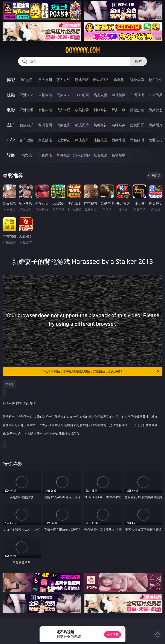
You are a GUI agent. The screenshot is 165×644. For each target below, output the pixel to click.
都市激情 (27, 140)
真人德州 (45, 80)
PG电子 (27, 80)
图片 (11, 125)
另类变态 (156, 110)
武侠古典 (82, 140)
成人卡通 (63, 110)
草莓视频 (63, 155)
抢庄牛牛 (156, 80)
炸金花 (119, 80)
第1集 (9, 384)
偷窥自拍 (27, 125)
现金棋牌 (137, 80)
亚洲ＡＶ (27, 95)
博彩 (11, 80)
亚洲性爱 (27, 110)
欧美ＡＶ (63, 95)
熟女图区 (137, 125)
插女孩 (27, 155)
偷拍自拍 (45, 110)
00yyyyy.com (82, 50)
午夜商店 (45, 155)
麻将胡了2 (100, 80)
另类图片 (156, 125)
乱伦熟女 (137, 110)
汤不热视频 (82, 155)
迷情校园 (100, 140)
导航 (11, 155)
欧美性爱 (82, 110)
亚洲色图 (45, 125)
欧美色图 (63, 125)
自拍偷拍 (45, 95)
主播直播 (137, 95)
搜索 (138, 61)
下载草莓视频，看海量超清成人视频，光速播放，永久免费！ (101, 371)
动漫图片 (82, 125)
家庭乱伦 (45, 140)
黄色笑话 (137, 140)
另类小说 (119, 140)
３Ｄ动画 (82, 95)
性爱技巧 (156, 140)
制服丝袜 (100, 110)
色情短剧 (119, 155)
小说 (11, 140)
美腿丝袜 (100, 125)
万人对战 (63, 80)
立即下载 (113, 634)
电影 (11, 110)
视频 (11, 95)
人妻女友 (63, 140)
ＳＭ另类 (156, 95)
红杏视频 (100, 155)
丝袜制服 (119, 95)
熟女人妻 (100, 95)
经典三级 (119, 110)
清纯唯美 (119, 125)
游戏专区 (82, 80)
